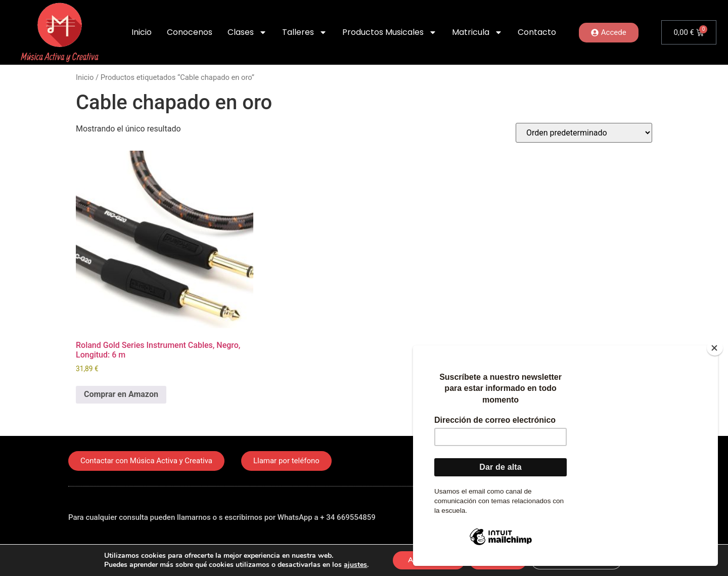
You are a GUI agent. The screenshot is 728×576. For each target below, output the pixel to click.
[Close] (715, 348)
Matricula (477, 32)
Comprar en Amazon (121, 394)
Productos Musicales (390, 32)
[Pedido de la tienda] (584, 133)
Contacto (537, 32)
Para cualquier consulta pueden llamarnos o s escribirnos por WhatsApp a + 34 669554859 (222, 517)
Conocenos (190, 32)
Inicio (142, 32)
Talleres (305, 32)
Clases (247, 32)
